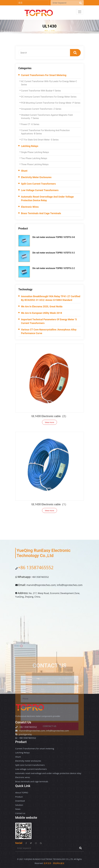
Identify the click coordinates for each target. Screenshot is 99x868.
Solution (19, 805)
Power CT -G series (30, 124)
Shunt (24, 171)
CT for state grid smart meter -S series (40, 140)
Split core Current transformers (38, 184)
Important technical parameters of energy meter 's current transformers (49, 321)
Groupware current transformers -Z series (41, 109)
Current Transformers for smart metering (44, 75)
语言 (20, 3)
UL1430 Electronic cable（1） (49, 504)
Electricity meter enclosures (36, 177)
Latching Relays (30, 146)
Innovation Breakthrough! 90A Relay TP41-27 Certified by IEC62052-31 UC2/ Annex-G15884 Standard (51, 298)
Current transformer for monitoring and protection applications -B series (45, 132)
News (18, 809)
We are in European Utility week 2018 (42, 313)
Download (20, 801)
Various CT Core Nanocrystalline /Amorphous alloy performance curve (49, 331)
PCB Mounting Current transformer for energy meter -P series (51, 103)
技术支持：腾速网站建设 (54, 863)
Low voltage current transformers (40, 190)
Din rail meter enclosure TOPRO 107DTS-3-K (54, 237)
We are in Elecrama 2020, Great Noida (42, 306)
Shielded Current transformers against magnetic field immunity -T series (47, 117)
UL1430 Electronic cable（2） (49, 416)
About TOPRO (22, 793)
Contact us (20, 813)
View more (49, 422)
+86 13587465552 (36, 567)
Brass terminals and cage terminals (41, 213)
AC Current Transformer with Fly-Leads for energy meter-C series (49, 83)
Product (19, 797)
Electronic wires (30, 207)
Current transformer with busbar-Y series (41, 91)
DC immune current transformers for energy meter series (49, 97)
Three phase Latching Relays (35, 164)
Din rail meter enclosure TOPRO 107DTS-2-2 (54, 268)
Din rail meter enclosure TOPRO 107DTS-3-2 (54, 253)
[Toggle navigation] (80, 12)
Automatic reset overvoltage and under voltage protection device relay (47, 199)
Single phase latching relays (35, 152)
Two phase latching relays (34, 158)
